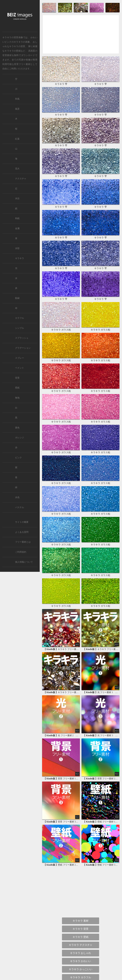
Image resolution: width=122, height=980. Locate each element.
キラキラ (20, 258)
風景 (17, 109)
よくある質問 (22, 532)
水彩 (17, 248)
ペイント (20, 368)
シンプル (20, 328)
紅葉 (17, 139)
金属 (17, 228)
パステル (20, 507)
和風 (17, 99)
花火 (17, 169)
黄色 (17, 428)
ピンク (18, 458)
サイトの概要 (22, 522)
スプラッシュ (22, 338)
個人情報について (24, 562)
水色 (17, 497)
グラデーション (23, 348)
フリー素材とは (23, 542)
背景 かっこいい (81, 743)
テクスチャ (21, 179)
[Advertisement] (81, 37)
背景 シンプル (81, 718)
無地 (17, 398)
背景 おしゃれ (81, 727)
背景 (17, 378)
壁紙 (17, 388)
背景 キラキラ (81, 751)
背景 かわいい (81, 735)
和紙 (17, 218)
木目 (17, 199)
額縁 (17, 298)
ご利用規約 (21, 552)
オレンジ (20, 438)
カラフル (20, 318)
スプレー (20, 358)
